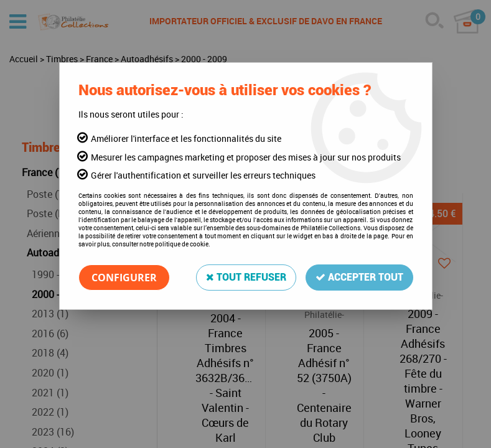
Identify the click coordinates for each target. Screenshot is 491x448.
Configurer (124, 278)
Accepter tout (359, 277)
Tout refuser (246, 277)
